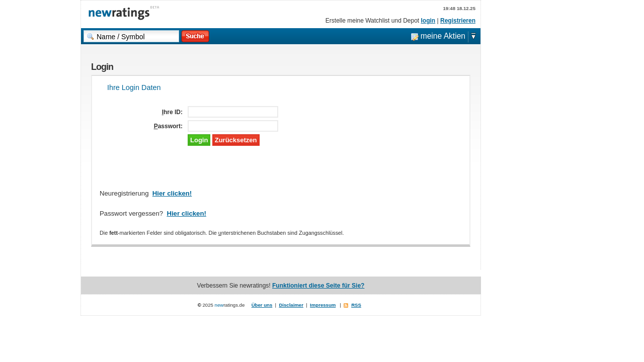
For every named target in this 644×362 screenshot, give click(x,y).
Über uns (262, 305)
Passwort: (168, 126)
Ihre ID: (172, 112)
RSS (356, 305)
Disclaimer (291, 305)
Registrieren (458, 21)
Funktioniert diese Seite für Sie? (318, 286)
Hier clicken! (172, 193)
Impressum (323, 305)
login (428, 21)
